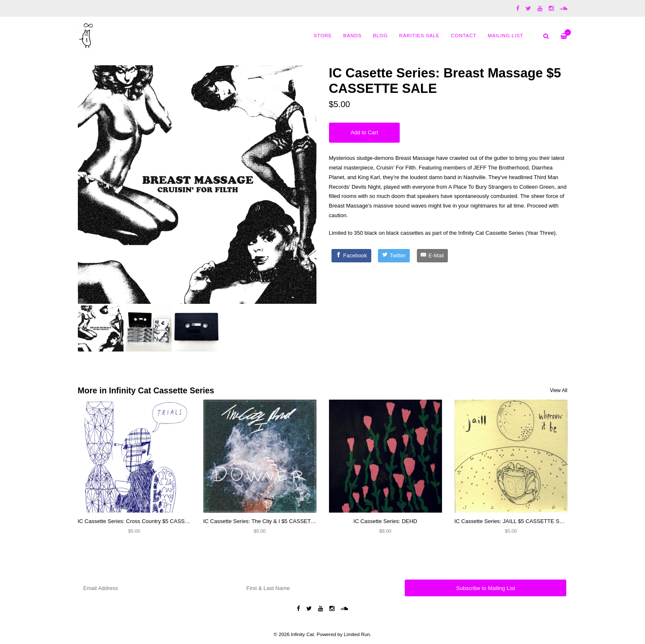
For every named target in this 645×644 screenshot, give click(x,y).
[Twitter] (394, 256)
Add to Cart (365, 132)
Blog (380, 35)
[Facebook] (351, 256)
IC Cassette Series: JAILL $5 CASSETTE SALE (512, 521)
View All (559, 390)
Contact (464, 35)
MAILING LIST (505, 35)
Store (323, 35)
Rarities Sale (420, 35)
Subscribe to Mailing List (486, 588)
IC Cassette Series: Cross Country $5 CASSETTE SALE (146, 521)
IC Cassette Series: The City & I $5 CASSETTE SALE (268, 521)
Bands (352, 35)
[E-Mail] (432, 256)
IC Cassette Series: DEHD (385, 521)
